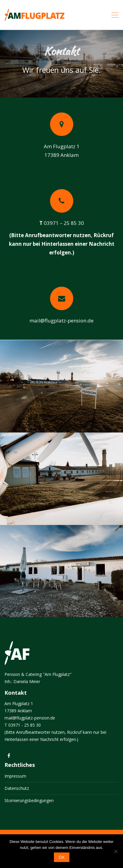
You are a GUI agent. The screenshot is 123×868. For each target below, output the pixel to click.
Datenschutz (17, 788)
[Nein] (116, 851)
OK (62, 857)
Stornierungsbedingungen (29, 800)
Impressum (15, 776)
